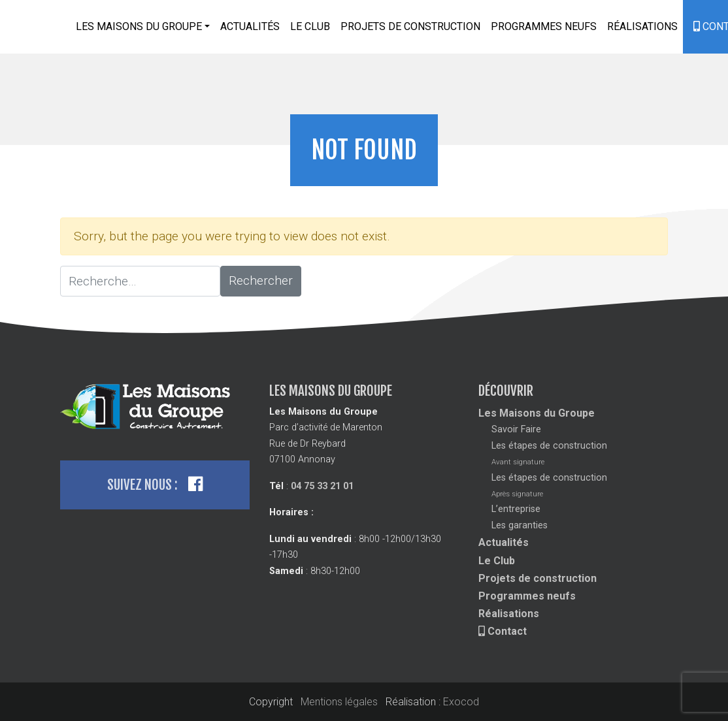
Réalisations (642, 26)
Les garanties (520, 525)
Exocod (461, 702)
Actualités (250, 26)
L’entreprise (516, 509)
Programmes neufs (544, 26)
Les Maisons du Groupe (537, 413)
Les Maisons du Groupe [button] (139, 26)
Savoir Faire (516, 429)
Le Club (310, 26)
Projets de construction (410, 26)
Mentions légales (339, 702)
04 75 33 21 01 (322, 486)
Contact (503, 631)
